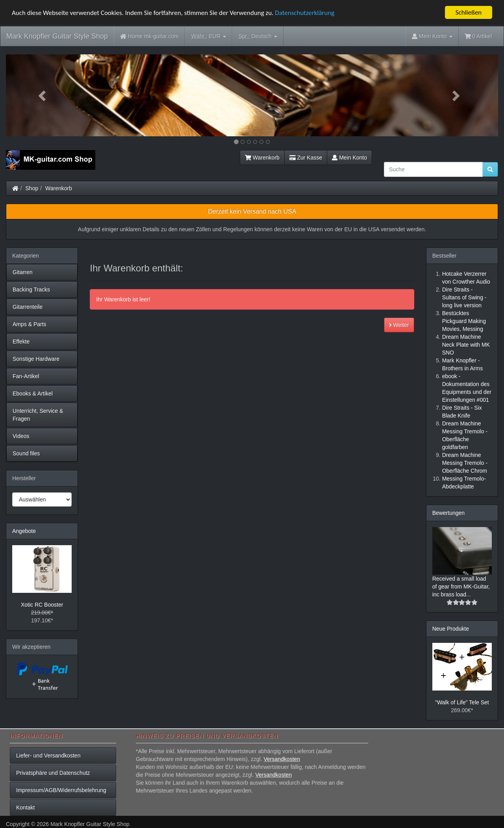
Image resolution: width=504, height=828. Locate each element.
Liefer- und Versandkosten (48, 756)
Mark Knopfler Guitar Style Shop (57, 36)
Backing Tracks (31, 290)
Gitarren (23, 272)
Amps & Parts (30, 324)
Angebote (24, 531)
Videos (21, 436)
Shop (32, 188)
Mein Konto (349, 158)
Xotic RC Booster (42, 605)
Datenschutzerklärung (305, 12)
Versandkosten (282, 759)
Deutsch (258, 36)
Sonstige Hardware (36, 359)
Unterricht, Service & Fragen (38, 415)
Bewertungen (449, 513)
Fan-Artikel (26, 376)
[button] (43, 95)
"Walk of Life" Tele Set (462, 702)
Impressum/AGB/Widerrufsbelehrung (61, 790)
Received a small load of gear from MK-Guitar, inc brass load (461, 587)
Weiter (399, 325)
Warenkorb (262, 158)
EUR (209, 36)
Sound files (26, 453)
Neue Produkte (451, 629)
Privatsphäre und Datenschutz (53, 773)
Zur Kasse (306, 158)
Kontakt (25, 808)
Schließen (469, 12)
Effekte (21, 342)
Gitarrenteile (28, 307)
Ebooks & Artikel (33, 394)
